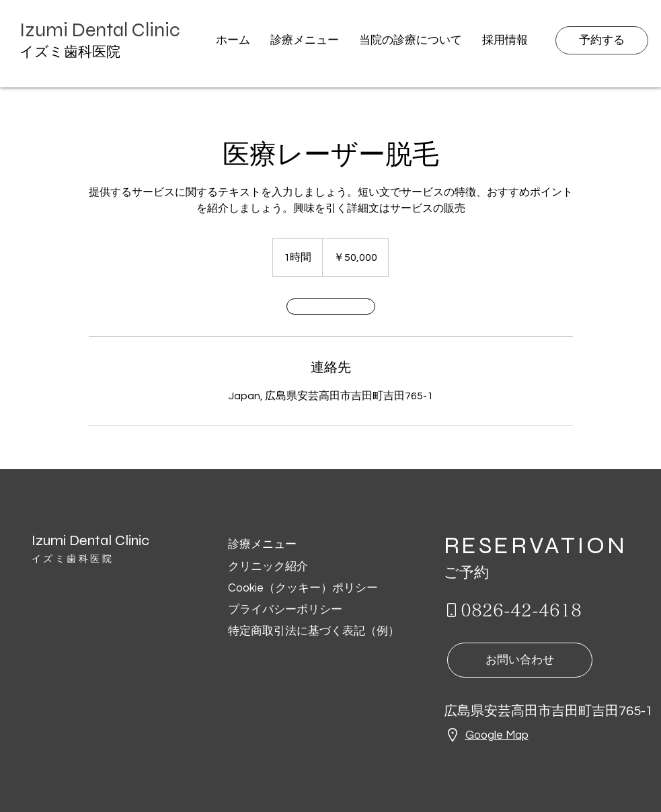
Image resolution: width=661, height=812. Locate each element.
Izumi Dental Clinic (90, 540)
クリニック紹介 (268, 567)
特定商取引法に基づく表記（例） (314, 631)
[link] (331, 307)
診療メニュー (264, 544)
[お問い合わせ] (520, 660)
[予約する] (602, 40)
